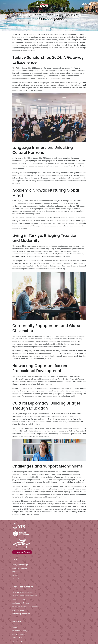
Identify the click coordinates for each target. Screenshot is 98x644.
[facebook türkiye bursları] (80, 4)
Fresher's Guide (18, 610)
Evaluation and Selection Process (25, 607)
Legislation (16, 572)
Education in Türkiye (20, 631)
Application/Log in (22, 552)
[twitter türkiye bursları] (83, 4)
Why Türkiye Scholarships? (23, 592)
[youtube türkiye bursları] (90, 4)
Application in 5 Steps (21, 603)
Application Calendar (21, 599)
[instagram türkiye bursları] (86, 4)
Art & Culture (17, 638)
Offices (15, 575)
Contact (16, 579)
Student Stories (18, 641)
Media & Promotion (20, 568)
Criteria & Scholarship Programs (25, 596)
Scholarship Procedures (21, 614)
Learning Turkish (19, 634)
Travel (15, 627)
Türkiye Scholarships (20, 565)
